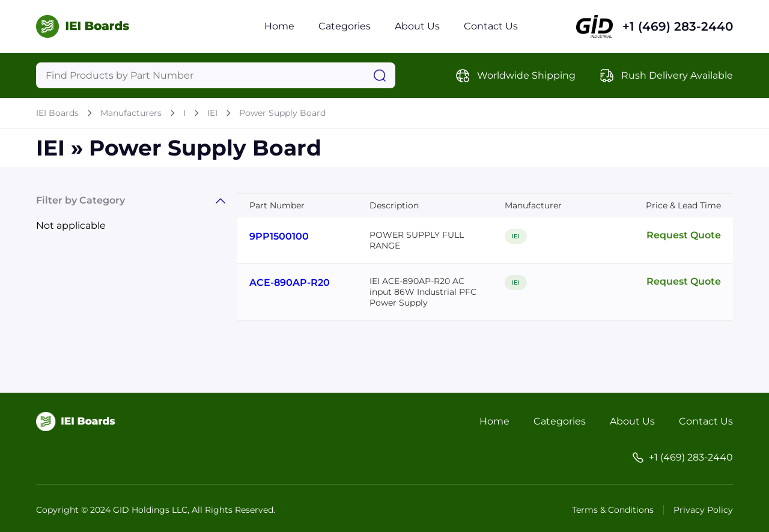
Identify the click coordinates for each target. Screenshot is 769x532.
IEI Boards (57, 113)
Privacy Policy (703, 510)
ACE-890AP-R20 (290, 283)
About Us (417, 26)
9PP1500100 (279, 236)
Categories (345, 26)
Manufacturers (131, 113)
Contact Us (491, 26)
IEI (212, 113)
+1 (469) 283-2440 (678, 26)
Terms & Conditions (613, 510)
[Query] (216, 75)
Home (279, 26)
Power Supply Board (282, 113)
